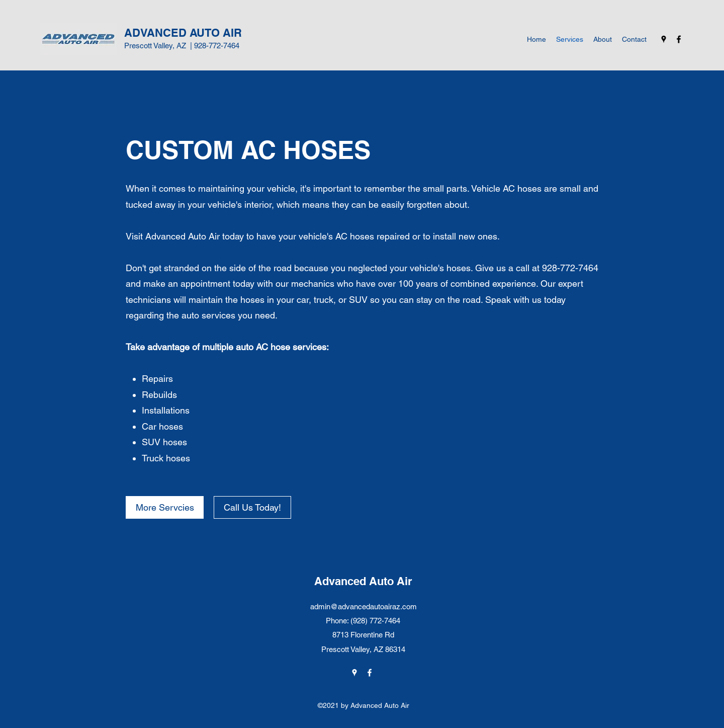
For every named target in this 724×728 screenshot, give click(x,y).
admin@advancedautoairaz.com (364, 606)
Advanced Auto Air (363, 581)
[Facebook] (679, 39)
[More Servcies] (165, 507)
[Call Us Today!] (252, 507)
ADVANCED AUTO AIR (183, 33)
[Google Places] (664, 39)
